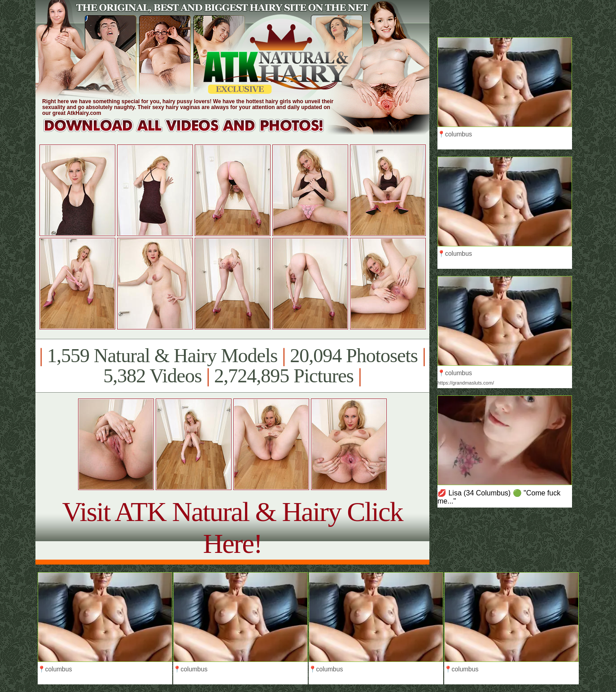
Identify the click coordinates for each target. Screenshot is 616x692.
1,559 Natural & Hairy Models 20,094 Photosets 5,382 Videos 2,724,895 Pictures (232, 366)
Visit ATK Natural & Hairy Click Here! (232, 528)
